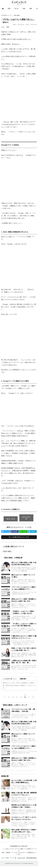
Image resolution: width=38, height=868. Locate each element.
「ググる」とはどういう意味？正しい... (18, 19)
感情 (31, 9)
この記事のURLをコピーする (19, 537)
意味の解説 (7, 551)
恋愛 (9, 9)
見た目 (17, 9)
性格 (24, 9)
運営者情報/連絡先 (32, 858)
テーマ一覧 (13, 858)
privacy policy (21, 858)
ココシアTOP (5, 858)
